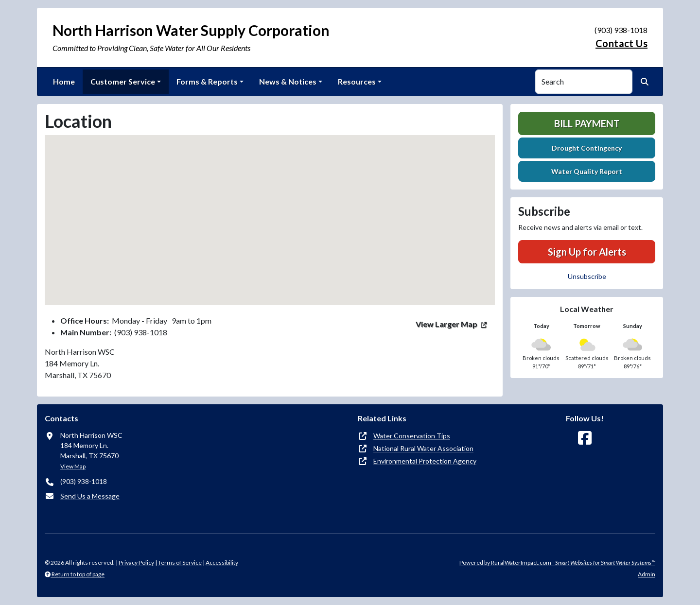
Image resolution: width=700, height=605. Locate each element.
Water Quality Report (587, 171)
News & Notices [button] (288, 81)
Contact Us (621, 43)
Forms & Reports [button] (207, 81)
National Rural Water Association (423, 448)
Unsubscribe (587, 276)
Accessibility (222, 562)
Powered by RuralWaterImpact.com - (557, 562)
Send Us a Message (90, 496)
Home (64, 81)
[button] (270, 211)
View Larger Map (446, 324)
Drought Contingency (587, 148)
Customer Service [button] (123, 81)
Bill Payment (587, 123)
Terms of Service (180, 562)
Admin (647, 574)
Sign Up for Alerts (587, 252)
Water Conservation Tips (412, 436)
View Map (73, 466)
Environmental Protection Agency (425, 461)
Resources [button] (357, 81)
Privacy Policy (136, 562)
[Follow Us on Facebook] (585, 438)
